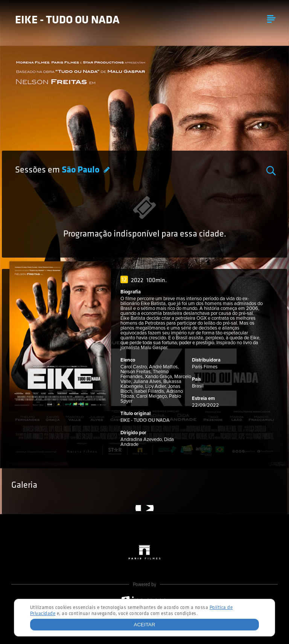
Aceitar (145, 625)
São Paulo (81, 170)
